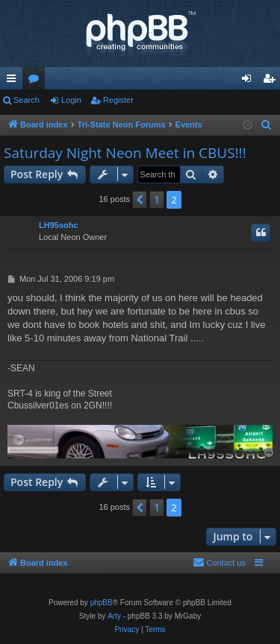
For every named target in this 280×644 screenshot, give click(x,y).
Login (71, 100)
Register (118, 100)
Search (27, 100)
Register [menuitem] (272, 81)
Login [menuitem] (250, 81)
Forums (37, 81)
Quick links (14, 81)
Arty (114, 616)
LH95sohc (59, 225)
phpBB (102, 603)
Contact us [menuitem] (219, 562)
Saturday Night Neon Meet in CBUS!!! (125, 153)
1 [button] (157, 199)
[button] (140, 200)
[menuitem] (267, 125)
